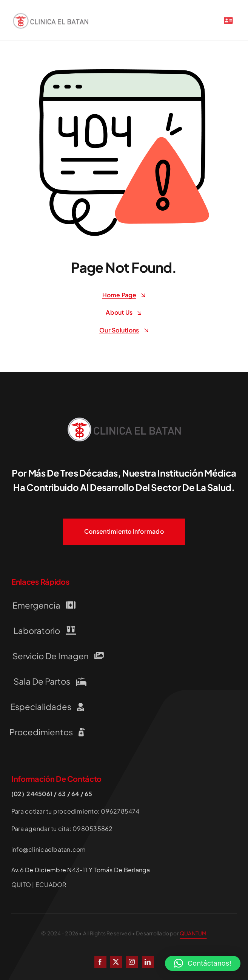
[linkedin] (148, 962)
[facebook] (100, 962)
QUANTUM (193, 933)
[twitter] (116, 962)
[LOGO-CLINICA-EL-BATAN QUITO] (51, 17)
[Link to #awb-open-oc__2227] (228, 22)
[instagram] (132, 962)
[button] (203, 963)
